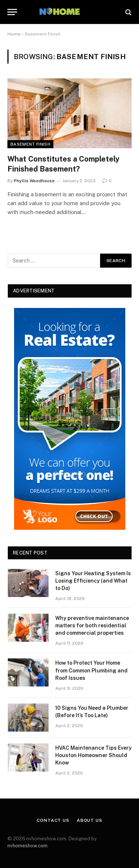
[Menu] (12, 12)
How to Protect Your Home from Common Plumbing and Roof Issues (91, 670)
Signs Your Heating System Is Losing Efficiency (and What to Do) (93, 581)
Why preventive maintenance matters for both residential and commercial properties (92, 625)
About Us (90, 820)
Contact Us (53, 820)
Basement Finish (30, 144)
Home (14, 34)
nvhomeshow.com (27, 846)
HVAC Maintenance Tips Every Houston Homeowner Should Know (93, 755)
